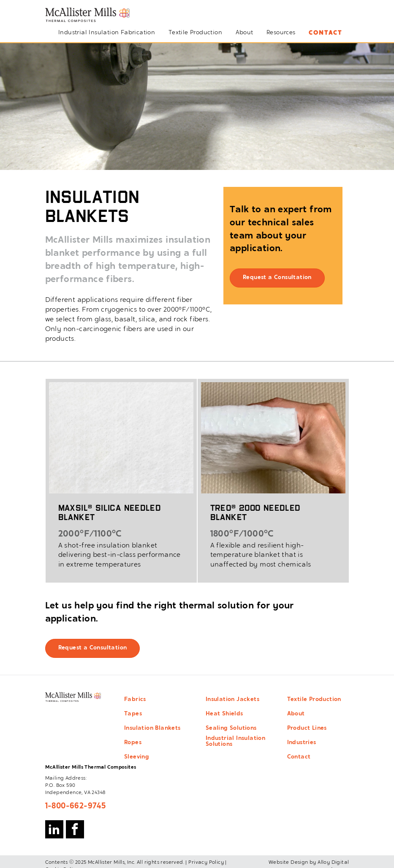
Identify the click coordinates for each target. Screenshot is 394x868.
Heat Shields (224, 714)
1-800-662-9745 (76, 806)
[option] (197, 107)
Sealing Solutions (231, 728)
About (245, 33)
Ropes (133, 743)
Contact (325, 33)
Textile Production (195, 33)
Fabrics (135, 700)
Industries (302, 743)
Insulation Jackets (232, 700)
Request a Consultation (277, 278)
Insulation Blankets (152, 728)
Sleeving (137, 757)
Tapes (133, 714)
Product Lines (307, 728)
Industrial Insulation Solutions (235, 742)
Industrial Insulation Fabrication (107, 33)
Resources (281, 33)
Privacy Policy (206, 863)
